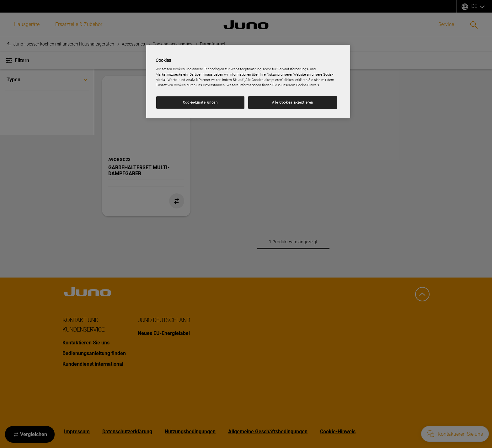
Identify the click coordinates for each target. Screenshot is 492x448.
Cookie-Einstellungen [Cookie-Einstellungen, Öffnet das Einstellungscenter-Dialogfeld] (200, 102)
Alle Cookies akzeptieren (293, 102)
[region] (248, 82)
